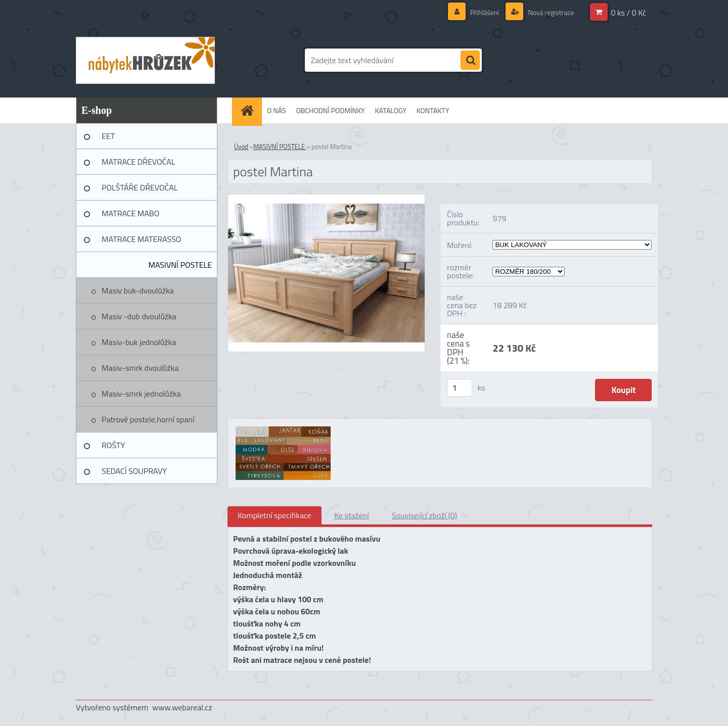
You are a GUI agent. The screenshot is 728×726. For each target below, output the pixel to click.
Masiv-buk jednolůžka (139, 342)
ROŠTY (113, 445)
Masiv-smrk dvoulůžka (140, 368)
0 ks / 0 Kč (628, 13)
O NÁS (277, 110)
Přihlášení (485, 12)
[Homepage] (250, 110)
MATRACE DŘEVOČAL (138, 162)
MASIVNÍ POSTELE (180, 265)
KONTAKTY (433, 110)
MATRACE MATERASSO (141, 239)
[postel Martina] (326, 199)
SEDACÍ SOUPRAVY (134, 471)
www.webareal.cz (182, 707)
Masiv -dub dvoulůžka (139, 316)
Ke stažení (352, 515)
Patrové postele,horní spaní (148, 419)
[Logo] (145, 60)
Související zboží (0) (424, 515)
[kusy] (460, 388)
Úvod (241, 147)
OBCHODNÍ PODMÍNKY (331, 110)
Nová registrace (550, 12)
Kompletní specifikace (275, 515)
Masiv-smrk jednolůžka (141, 394)
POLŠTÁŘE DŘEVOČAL (140, 187)
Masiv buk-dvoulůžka (138, 291)
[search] (470, 61)
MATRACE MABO (130, 213)
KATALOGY (391, 110)
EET (108, 136)
